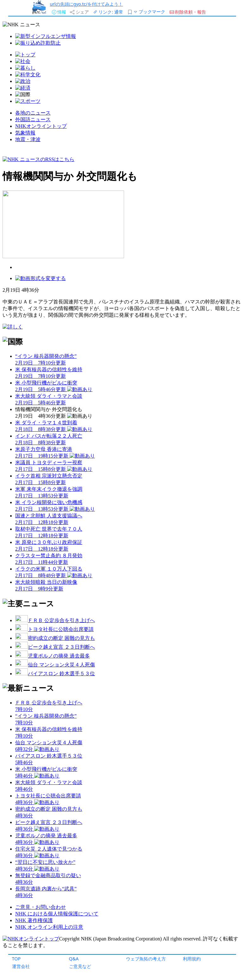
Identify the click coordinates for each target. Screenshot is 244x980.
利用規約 (192, 959)
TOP (16, 959)
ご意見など (80, 966)
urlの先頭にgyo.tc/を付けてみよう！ (87, 4)
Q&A (74, 959)
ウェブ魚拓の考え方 (146, 959)
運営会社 (21, 966)
